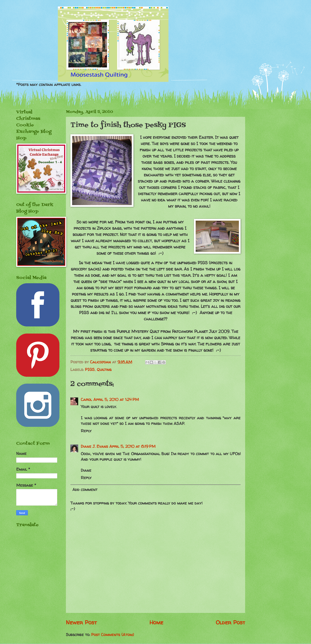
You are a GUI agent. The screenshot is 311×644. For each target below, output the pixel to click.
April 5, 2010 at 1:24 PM (116, 400)
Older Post (230, 622)
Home (156, 622)
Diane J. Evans (94, 446)
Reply (86, 431)
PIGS (90, 369)
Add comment (85, 490)
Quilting (104, 369)
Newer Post (81, 622)
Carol (86, 400)
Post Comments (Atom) (113, 635)
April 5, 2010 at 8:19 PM (132, 446)
